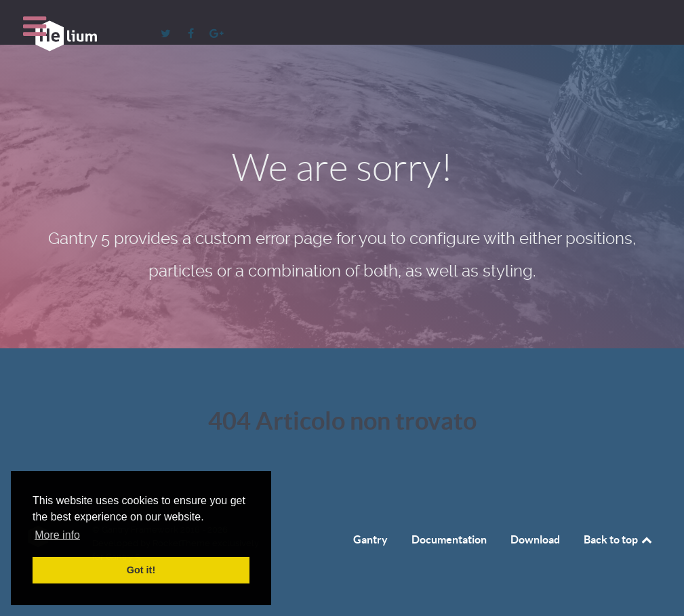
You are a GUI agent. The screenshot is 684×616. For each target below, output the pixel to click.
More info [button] (57, 535)
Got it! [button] (141, 570)
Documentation (449, 539)
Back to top (619, 539)
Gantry (370, 539)
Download (535, 539)
